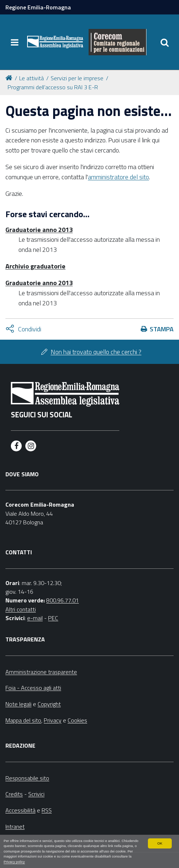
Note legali (18, 704)
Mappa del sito (23, 720)
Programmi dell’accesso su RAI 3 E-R (53, 87)
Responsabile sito (27, 778)
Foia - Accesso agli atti (33, 688)
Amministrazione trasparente (41, 672)
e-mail (35, 618)
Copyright (49, 704)
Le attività (31, 78)
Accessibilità (20, 810)
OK (160, 843)
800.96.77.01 (63, 600)
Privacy (53, 720)
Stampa (162, 329)
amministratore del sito (118, 177)
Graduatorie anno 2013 (39, 230)
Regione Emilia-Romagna (38, 7)
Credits (14, 794)
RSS (47, 810)
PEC (53, 618)
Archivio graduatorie (35, 266)
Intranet (15, 826)
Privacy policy (14, 862)
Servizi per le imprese (77, 78)
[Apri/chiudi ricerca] (165, 42)
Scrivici (36, 794)
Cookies (77, 720)
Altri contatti (21, 609)
